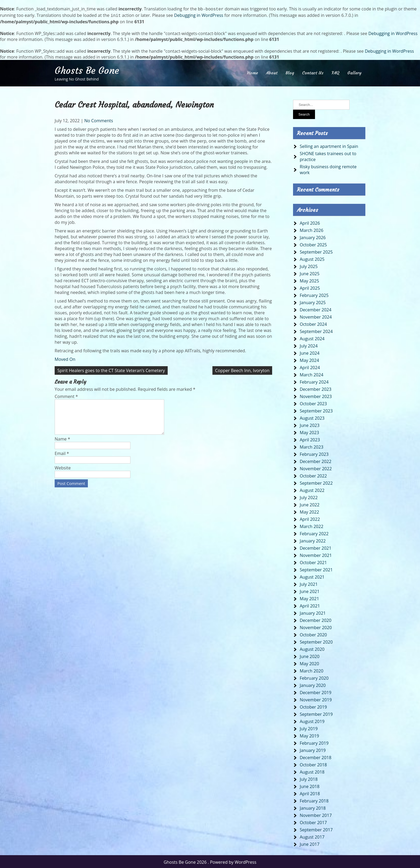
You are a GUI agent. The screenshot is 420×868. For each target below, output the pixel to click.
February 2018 (314, 800)
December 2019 (316, 691)
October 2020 (313, 634)
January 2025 (313, 301)
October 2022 (313, 475)
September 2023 (316, 410)
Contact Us (313, 72)
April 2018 (310, 793)
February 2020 (314, 677)
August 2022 (312, 489)
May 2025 (309, 280)
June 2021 (310, 590)
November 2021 (316, 554)
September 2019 (316, 713)
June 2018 (310, 785)
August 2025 (312, 258)
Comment (66, 395)
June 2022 (310, 504)
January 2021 (313, 612)
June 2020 (310, 655)
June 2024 (310, 352)
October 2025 (313, 244)
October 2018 (313, 764)
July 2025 (309, 265)
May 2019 (309, 735)
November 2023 (316, 395)
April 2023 (310, 439)
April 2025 (310, 287)
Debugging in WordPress (199, 15)
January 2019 (313, 749)
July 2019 (309, 728)
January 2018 (313, 807)
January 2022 (313, 540)
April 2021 (310, 605)
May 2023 (309, 431)
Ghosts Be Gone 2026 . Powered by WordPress (210, 861)
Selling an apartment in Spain (329, 145)
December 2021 (316, 547)
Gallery (354, 72)
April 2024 (310, 366)
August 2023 (312, 417)
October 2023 (313, 403)
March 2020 (312, 670)
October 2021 (313, 561)
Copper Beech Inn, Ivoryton (242, 369)
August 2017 (312, 836)
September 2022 (316, 482)
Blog (290, 72)
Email (62, 459)
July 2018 (309, 778)
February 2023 (314, 453)
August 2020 (312, 648)
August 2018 (312, 771)
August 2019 (312, 720)
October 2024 (313, 323)
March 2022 (312, 525)
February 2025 (314, 294)
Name (62, 444)
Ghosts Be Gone (87, 70)
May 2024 (309, 359)
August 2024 (312, 338)
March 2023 (312, 446)
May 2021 (309, 598)
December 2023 (316, 388)
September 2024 (316, 330)
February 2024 (314, 381)
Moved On (65, 358)
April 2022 (310, 518)
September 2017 (316, 829)
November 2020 (316, 626)
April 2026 (310, 222)
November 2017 (316, 814)
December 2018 (316, 756)
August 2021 (312, 576)
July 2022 (309, 496)
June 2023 (310, 424)
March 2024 (312, 374)
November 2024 (316, 316)
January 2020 (313, 684)
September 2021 (316, 569)
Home (252, 72)
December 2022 (316, 460)
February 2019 (314, 742)
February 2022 (314, 533)
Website (63, 473)
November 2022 (316, 468)
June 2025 (310, 273)
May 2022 (309, 511)
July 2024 (309, 345)
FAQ (335, 72)
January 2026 (313, 236)
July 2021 (309, 583)
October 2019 (313, 706)
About (272, 72)
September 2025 (316, 251)
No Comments (99, 120)
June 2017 (310, 843)
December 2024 (316, 309)
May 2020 (309, 663)
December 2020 (316, 619)
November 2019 (316, 699)
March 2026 (312, 229)
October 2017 (313, 821)
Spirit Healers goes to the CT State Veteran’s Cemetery (111, 369)
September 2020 (316, 641)
